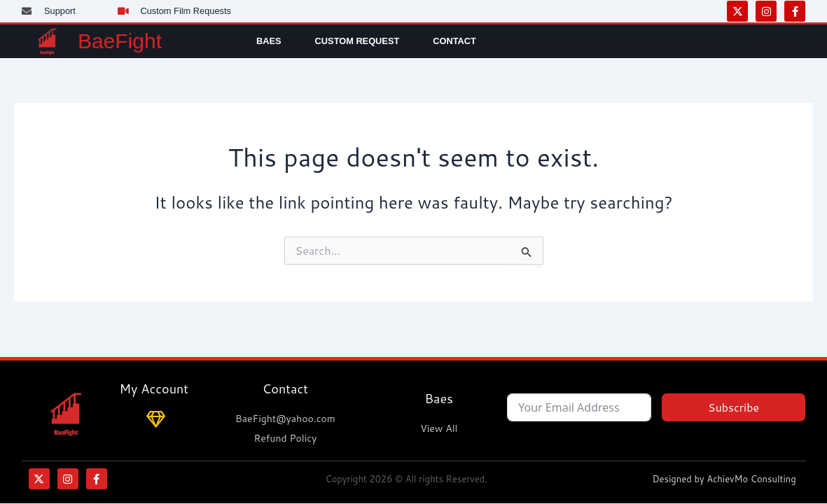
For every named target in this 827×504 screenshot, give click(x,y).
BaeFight (120, 41)
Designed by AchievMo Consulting (724, 479)
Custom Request (357, 41)
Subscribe (734, 407)
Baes (269, 41)
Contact (454, 41)
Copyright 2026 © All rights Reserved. (406, 479)
